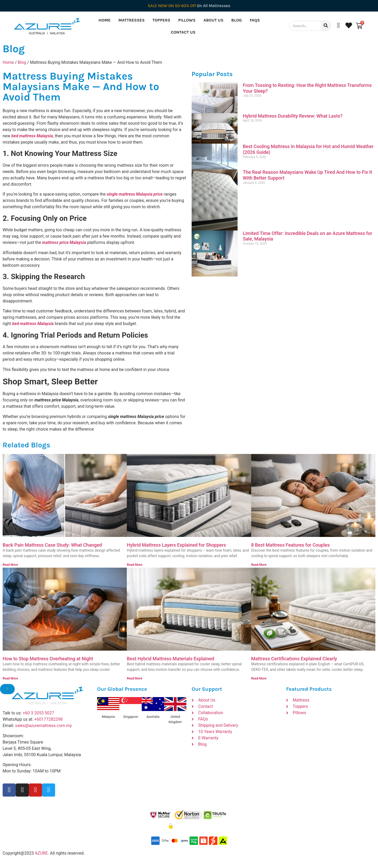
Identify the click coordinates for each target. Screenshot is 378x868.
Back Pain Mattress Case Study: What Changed (52, 545)
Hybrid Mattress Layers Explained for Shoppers (176, 545)
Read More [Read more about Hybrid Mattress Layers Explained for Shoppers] (134, 565)
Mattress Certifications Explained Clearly (294, 659)
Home (104, 20)
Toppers (161, 20)
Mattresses (132, 20)
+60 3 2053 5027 (38, 713)
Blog (237, 20)
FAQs (255, 20)
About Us (213, 20)
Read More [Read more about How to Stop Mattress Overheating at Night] (10, 678)
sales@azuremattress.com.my (43, 726)
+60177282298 (48, 719)
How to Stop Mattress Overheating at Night (48, 659)
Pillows (187, 20)
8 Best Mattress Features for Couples (290, 545)
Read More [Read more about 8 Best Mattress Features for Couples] (259, 565)
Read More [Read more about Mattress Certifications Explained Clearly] (259, 678)
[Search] (326, 26)
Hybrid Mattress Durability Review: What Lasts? (293, 116)
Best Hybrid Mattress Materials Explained (170, 659)
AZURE (41, 853)
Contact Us (183, 32)
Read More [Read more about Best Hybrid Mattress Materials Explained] (134, 678)
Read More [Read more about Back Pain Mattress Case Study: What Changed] (10, 565)
